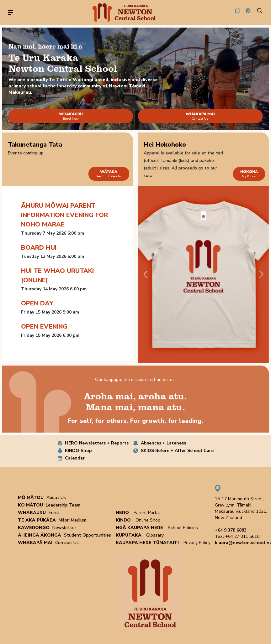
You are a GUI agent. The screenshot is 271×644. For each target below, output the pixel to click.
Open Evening (44, 327)
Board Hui (39, 248)
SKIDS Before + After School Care (177, 451)
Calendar (75, 458)
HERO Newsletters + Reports (97, 443)
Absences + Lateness (163, 443)
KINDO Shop (78, 451)
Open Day (37, 303)
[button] (261, 274)
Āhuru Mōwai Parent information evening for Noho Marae (64, 215)
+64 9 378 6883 (231, 530)
